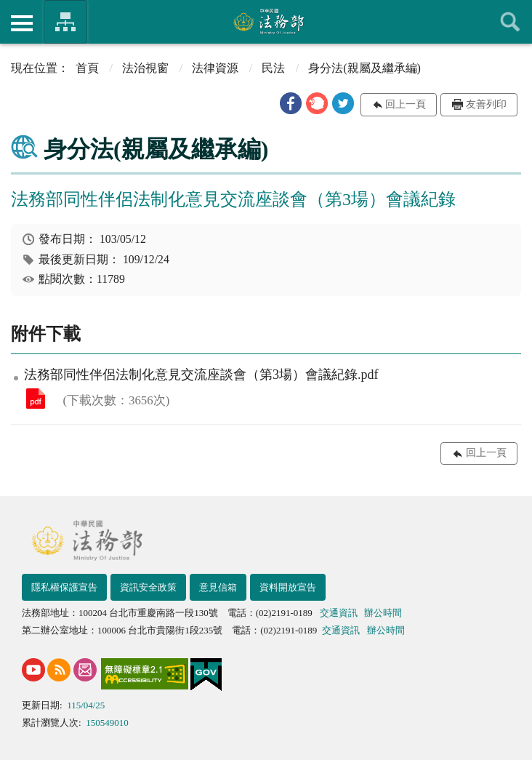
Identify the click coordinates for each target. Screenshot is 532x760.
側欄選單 (22, 23)
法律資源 (215, 68)
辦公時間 (383, 613)
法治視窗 (145, 68)
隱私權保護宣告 (64, 587)
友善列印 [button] (486, 104)
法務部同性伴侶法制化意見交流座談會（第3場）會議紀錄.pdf (36, 399)
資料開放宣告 (288, 587)
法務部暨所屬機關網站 (65, 22)
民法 (273, 68)
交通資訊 (339, 613)
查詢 (510, 22)
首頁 (87, 68)
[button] (291, 103)
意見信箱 (218, 587)
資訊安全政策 (148, 587)
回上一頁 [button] (406, 104)
